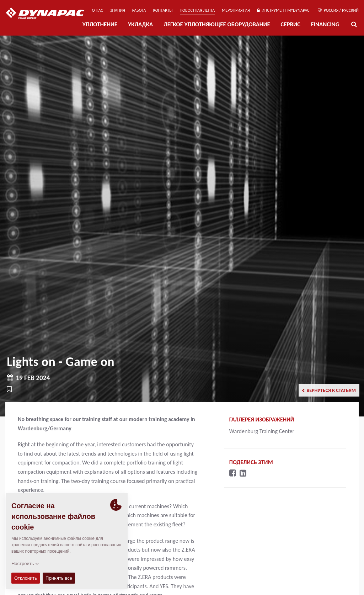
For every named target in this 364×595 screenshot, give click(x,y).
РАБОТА (139, 10)
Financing (325, 24)
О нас (98, 10)
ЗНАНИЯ (118, 10)
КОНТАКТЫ (163, 10)
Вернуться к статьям (329, 390)
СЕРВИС (291, 24)
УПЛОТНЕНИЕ (100, 24)
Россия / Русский (338, 10)
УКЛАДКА (140, 24)
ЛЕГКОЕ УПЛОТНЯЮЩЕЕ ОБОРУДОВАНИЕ (217, 24)
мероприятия (236, 10)
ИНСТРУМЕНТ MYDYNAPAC (283, 10)
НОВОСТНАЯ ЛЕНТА (197, 10)
